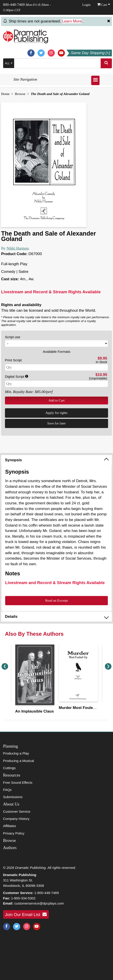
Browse (20, 94)
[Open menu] (95, 80)
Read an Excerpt (56, 600)
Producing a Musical (19, 761)
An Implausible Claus (35, 711)
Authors (10, 848)
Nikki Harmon (18, 248)
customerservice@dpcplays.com (39, 903)
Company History (16, 819)
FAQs (7, 790)
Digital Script (17, 376)
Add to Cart (56, 400)
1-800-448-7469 (47, 893)
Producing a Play (16, 753)
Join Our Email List (26, 914)
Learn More (72, 21)
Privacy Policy (14, 833)
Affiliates (10, 826)
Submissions (13, 797)
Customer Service (17, 811)
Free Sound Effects (18, 782)
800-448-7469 (14, 5)
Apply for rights (56, 413)
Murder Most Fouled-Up (80, 708)
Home (5, 94)
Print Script (13, 360)
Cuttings (9, 768)
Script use (13, 337)
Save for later (56, 423)
